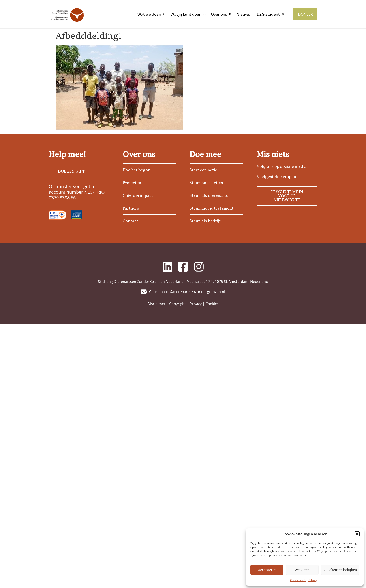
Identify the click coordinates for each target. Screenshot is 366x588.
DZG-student (268, 14)
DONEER (305, 14)
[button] (357, 534)
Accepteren (267, 570)
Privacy (313, 580)
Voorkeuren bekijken (340, 570)
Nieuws (243, 14)
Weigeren (302, 570)
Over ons (219, 14)
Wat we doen (149, 14)
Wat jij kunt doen (186, 14)
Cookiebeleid (298, 580)
